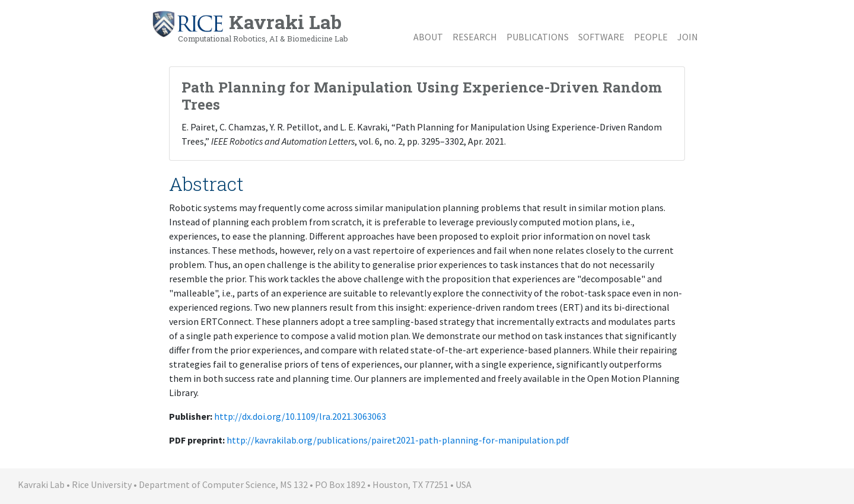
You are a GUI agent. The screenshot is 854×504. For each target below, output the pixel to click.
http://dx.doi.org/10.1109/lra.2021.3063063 (300, 416)
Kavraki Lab (250, 27)
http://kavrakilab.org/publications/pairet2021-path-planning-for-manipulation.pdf (398, 440)
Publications (538, 37)
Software (601, 37)
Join (688, 37)
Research (475, 37)
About (428, 37)
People (651, 37)
